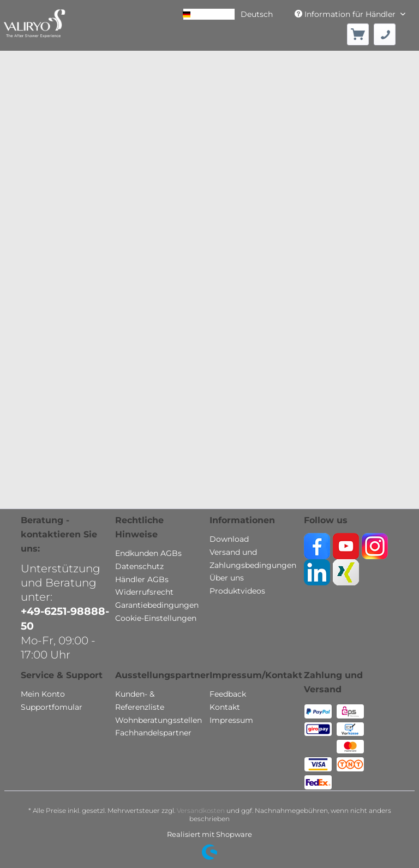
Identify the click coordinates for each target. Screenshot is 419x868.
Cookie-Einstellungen (156, 618)
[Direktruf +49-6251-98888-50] (385, 34)
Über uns (227, 578)
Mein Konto (43, 694)
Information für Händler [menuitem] (346, 14)
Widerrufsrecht (144, 592)
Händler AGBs (142, 579)
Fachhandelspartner (153, 733)
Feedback (228, 694)
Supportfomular (52, 707)
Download (229, 539)
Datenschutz (139, 566)
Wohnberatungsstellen (158, 720)
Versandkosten (201, 810)
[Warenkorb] (358, 34)
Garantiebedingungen (157, 605)
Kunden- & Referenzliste (140, 701)
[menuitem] (358, 34)
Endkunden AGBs (148, 553)
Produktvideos (237, 591)
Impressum (231, 720)
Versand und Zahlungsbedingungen (253, 559)
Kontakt (225, 707)
